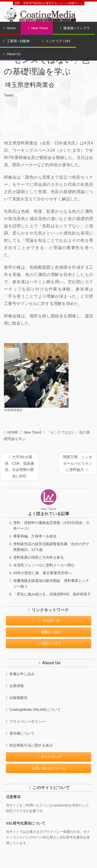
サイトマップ (48, 757)
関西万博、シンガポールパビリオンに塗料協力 (78, 463)
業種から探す (48, 632)
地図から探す (48, 643)
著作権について (20, 733)
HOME (11, 432)
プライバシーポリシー (26, 721)
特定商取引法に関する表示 (29, 745)
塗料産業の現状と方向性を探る (39, 557)
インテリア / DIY (56, 41)
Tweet (9, 95)
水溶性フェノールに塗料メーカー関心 (44, 565)
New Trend (38, 28)
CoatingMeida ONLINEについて (33, 710)
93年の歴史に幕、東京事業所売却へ (42, 573)
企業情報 (15, 686)
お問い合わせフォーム (49, 768)
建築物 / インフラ (75, 28)
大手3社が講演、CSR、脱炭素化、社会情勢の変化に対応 (19, 466)
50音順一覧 (48, 621)
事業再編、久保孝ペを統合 (35, 536)
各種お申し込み (20, 674)
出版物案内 (17, 698)
